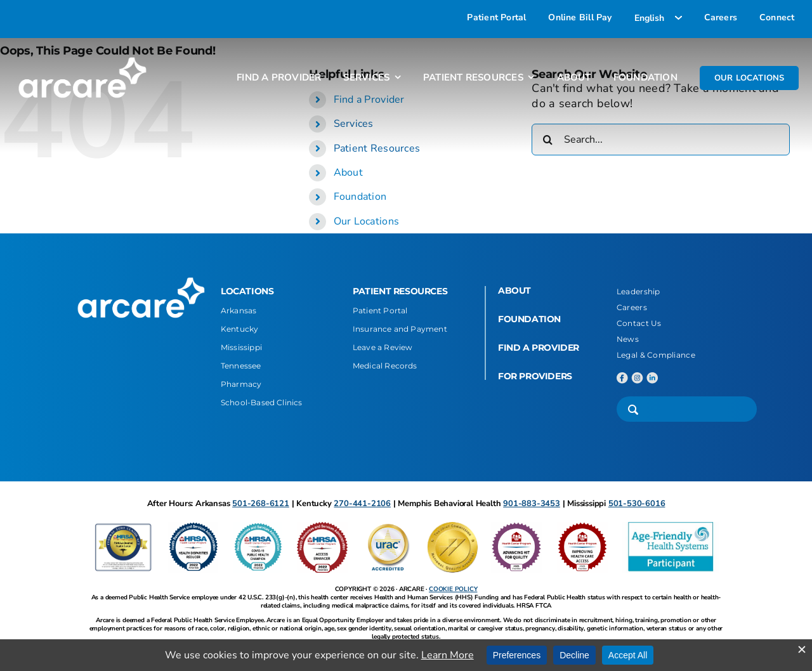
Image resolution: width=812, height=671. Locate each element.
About (348, 173)
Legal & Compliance (656, 355)
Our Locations (367, 221)
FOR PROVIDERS (535, 376)
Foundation (360, 197)
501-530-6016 (637, 504)
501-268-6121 (261, 504)
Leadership (638, 291)
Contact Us (639, 323)
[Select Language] (658, 18)
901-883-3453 (532, 504)
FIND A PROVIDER (539, 348)
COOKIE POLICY (453, 589)
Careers (632, 307)
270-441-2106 (362, 504)
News (628, 339)
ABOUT (514, 290)
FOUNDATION (529, 319)
